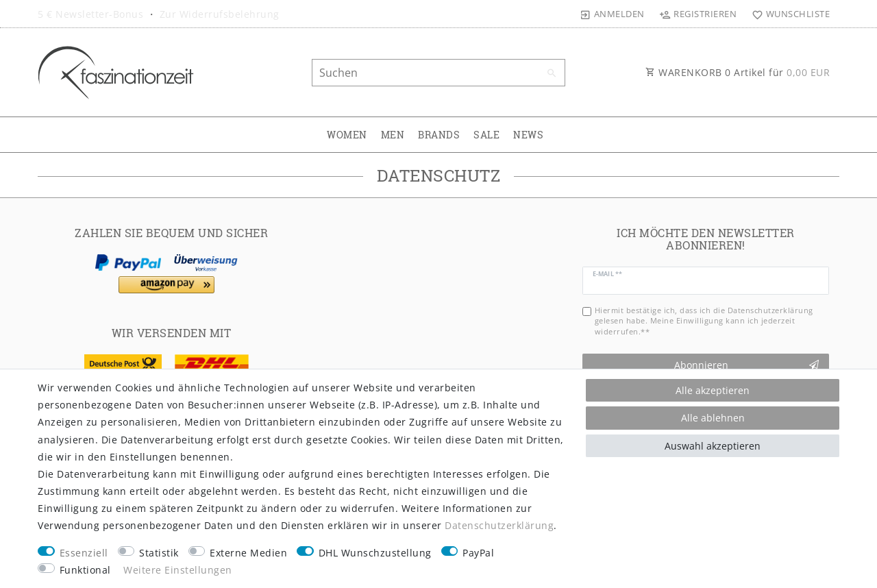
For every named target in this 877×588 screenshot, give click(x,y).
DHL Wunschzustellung (375, 553)
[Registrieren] (698, 14)
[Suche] (552, 73)
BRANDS (439, 135)
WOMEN (347, 135)
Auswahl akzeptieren (713, 446)
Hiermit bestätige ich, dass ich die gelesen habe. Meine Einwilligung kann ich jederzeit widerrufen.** (704, 321)
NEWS (528, 135)
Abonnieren (747, 365)
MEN (393, 135)
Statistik (159, 553)
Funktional (85, 570)
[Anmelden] (613, 14)
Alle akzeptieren (713, 390)
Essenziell (84, 553)
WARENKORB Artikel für (738, 72)
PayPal (478, 553)
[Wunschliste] (788, 14)
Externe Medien (248, 553)
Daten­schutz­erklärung (499, 525)
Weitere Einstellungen (178, 570)
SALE (486, 135)
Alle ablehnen (713, 418)
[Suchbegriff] (438, 73)
